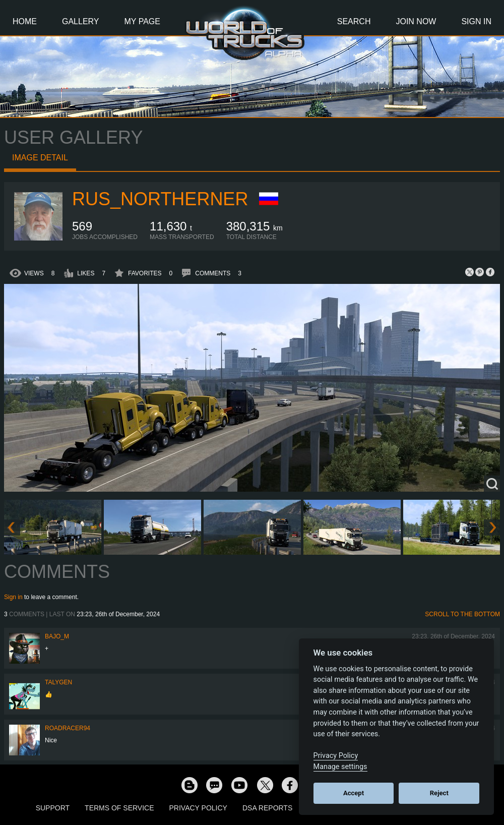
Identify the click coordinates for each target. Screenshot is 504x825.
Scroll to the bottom (462, 614)
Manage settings (340, 767)
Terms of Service (119, 808)
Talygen (58, 682)
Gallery (81, 21)
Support (53, 808)
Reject (439, 793)
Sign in (13, 597)
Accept (354, 793)
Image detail (40, 158)
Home (25, 21)
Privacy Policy (198, 808)
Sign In (476, 21)
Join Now (416, 21)
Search (354, 21)
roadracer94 (68, 728)
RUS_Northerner (160, 199)
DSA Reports (267, 808)
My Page (142, 21)
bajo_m (57, 636)
